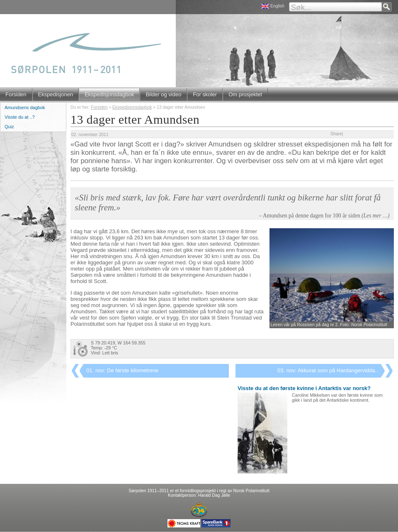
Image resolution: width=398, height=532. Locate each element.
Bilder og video (163, 94)
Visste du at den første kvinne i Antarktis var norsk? (304, 388)
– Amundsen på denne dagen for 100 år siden (324, 216)
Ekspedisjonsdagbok (109, 94)
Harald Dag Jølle (214, 495)
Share (336, 134)
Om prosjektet (245, 94)
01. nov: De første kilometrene (122, 370)
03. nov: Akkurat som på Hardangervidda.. (328, 370)
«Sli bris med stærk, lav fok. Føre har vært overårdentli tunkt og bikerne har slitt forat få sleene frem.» (228, 202)
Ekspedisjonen (56, 94)
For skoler (205, 94)
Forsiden (16, 94)
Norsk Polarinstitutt (251, 491)
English (277, 6)
